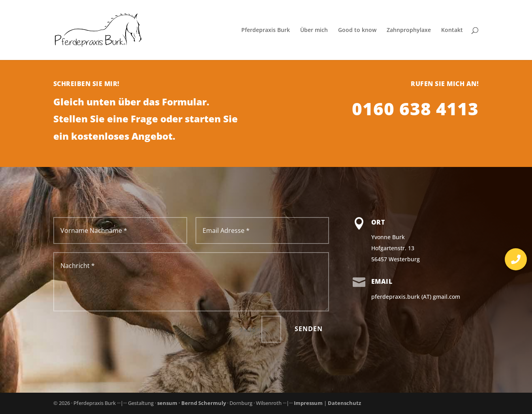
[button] (516, 259)
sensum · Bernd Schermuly (192, 403)
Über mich (314, 30)
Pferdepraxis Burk (266, 30)
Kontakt (452, 30)
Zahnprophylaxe (409, 30)
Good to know (357, 30)
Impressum (308, 403)
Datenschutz (344, 403)
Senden (309, 329)
